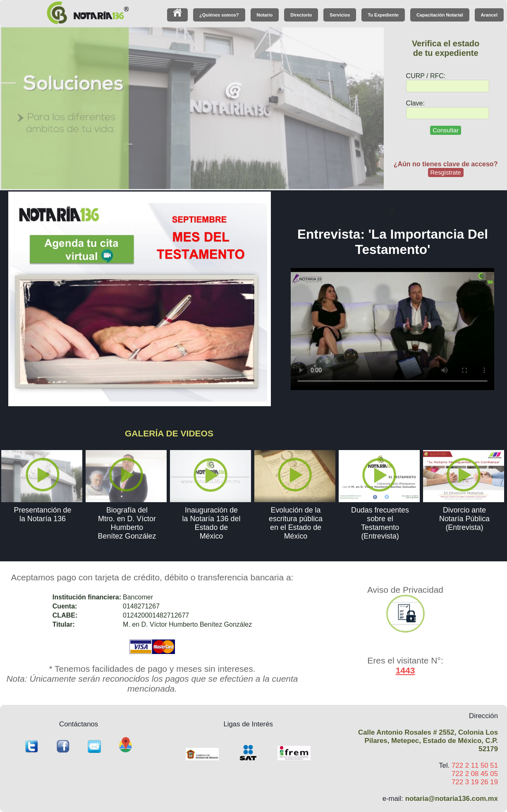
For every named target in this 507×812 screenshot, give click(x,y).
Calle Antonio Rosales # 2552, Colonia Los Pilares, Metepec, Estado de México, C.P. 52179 (428, 741)
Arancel (489, 15)
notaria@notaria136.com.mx (452, 799)
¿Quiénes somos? (219, 15)
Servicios (340, 15)
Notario (265, 15)
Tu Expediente (383, 15)
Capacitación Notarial (440, 15)
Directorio (301, 15)
